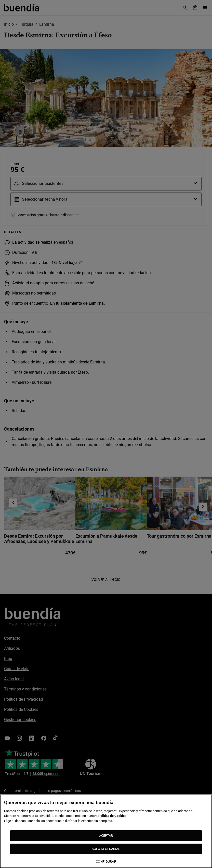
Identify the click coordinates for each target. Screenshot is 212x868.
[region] (106, 831)
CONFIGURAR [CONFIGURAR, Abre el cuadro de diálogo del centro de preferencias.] (106, 862)
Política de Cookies (112, 816)
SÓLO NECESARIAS (106, 849)
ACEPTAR (106, 836)
